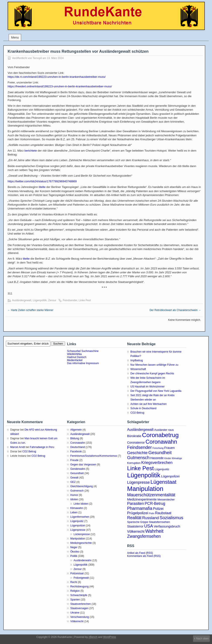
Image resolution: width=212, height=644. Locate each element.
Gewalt (74, 478)
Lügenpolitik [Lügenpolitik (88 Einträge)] (144, 475)
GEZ (73, 482)
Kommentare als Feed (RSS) (144, 556)
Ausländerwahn (83, 560)
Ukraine (75, 613)
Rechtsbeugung (79, 587)
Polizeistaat (77, 573)
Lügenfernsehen (80, 517)
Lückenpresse (82, 534)
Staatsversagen (79, 608)
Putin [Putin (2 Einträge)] (152, 513)
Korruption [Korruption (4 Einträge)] (134, 463)
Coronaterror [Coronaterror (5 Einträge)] (136, 443)
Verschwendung (80, 617)
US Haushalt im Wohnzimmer (147, 387)
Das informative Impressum (83, 363)
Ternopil (37, 58)
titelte (42, 187)
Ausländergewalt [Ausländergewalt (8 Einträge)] (140, 429)
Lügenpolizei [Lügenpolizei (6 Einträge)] (170, 476)
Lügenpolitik (40, 300)
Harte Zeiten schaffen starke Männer (30, 310)
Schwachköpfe (79, 595)
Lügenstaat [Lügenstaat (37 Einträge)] (163, 482)
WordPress (110, 637)
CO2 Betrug (29, 451)
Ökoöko (75, 552)
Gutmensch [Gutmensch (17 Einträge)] (138, 458)
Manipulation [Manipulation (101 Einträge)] (145, 489)
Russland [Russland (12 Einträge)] (150, 518)
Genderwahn (78, 469)
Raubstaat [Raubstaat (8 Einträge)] (163, 513)
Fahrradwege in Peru (42, 447)
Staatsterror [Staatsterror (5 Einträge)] (135, 526)
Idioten (74, 499)
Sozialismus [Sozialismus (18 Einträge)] (171, 518)
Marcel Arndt (18, 447)
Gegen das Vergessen (83, 465)
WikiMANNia (74, 354)
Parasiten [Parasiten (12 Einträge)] (136, 503)
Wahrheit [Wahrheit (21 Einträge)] (154, 531)
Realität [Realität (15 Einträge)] (134, 518)
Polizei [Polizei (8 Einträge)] (158, 509)
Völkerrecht (77, 621)
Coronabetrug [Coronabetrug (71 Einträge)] (160, 435)
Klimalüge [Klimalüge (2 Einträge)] (177, 458)
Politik (74, 556)
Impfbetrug (137, 360)
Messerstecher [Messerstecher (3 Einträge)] (166, 500)
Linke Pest (85, 300)
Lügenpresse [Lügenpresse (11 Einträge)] (138, 482)
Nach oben (202, 639)
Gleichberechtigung (82, 486)
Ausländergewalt (22, 300)
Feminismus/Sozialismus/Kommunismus (94, 456)
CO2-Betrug (137, 413)
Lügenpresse (78, 530)
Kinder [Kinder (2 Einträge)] (168, 458)
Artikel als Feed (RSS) (140, 553)
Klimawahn (77, 508)
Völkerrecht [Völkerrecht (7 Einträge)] (136, 532)
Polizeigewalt (81, 578)
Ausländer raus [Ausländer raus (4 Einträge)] (164, 430)
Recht (74, 582)
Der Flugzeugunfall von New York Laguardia (156, 391)
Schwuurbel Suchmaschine (83, 351)
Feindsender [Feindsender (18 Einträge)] (139, 447)
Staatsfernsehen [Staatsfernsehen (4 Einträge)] (159, 522)
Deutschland (78, 447)
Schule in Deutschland (143, 408)
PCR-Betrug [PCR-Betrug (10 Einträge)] (155, 504)
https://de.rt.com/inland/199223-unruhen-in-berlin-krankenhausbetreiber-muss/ (57, 77)
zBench (93, 637)
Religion (75, 591)
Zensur (52, 300)
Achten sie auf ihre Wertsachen (149, 404)
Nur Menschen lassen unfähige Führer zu (154, 365)
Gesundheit (77, 473)
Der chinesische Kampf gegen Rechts (152, 374)
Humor (74, 495)
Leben (74, 512)
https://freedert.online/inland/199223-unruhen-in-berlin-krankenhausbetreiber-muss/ (60, 86)
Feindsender (70, 300)
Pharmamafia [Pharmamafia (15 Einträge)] (140, 508)
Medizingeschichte (81, 543)
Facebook (76, 451)
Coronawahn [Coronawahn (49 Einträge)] (161, 442)
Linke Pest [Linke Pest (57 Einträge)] (140, 468)
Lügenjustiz (77, 521)
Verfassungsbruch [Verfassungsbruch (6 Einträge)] (167, 526)
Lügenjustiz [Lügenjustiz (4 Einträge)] (162, 469)
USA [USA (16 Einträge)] (149, 526)
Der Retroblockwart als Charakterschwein (175, 310)
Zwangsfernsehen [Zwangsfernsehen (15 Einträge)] (144, 536)
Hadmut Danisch (77, 357)
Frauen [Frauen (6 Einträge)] (170, 448)
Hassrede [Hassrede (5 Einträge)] (157, 458)
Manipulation (78, 539)
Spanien (75, 600)
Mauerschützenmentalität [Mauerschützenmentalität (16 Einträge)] (151, 495)
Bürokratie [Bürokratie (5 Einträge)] (134, 436)
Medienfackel (75, 360)
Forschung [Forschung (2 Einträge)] (158, 448)
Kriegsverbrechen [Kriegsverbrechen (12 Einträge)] (157, 462)
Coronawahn (78, 443)
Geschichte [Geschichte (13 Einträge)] (137, 453)
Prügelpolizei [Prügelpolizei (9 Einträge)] (138, 513)
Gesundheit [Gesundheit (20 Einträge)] (160, 452)
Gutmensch (77, 491)
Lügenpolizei (78, 526)
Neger (74, 547)
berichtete (31, 151)
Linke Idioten (81, 504)
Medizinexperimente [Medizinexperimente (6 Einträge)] (142, 499)
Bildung (75, 438)
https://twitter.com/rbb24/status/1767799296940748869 (42, 181)
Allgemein (76, 430)
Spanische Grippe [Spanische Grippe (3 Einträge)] (138, 522)
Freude (74, 460)
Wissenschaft (138, 369)
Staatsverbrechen (81, 604)
